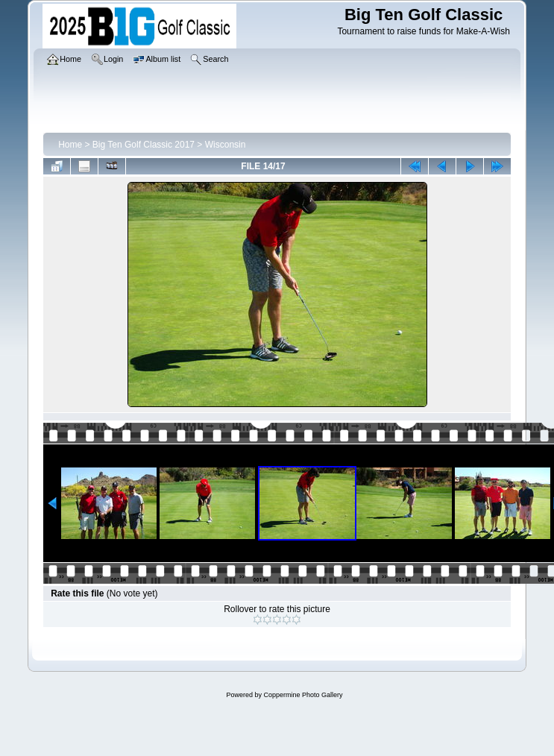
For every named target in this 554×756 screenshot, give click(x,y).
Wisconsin (226, 145)
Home (70, 145)
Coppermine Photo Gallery (303, 695)
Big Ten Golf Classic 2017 (144, 145)
